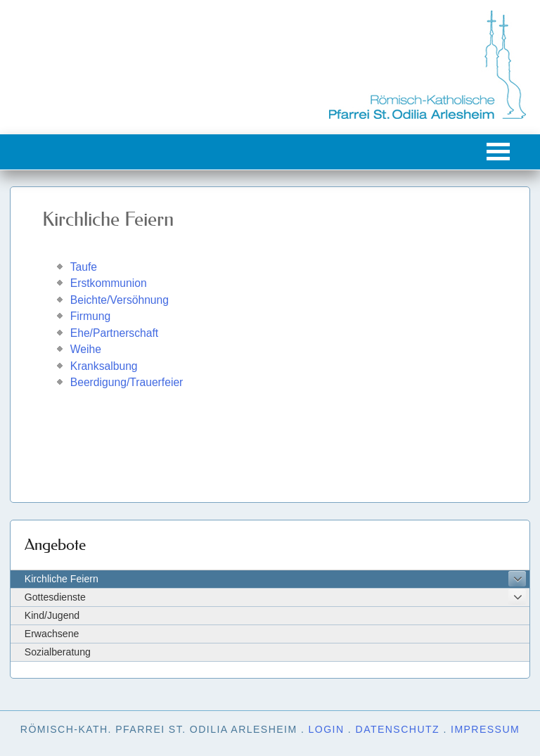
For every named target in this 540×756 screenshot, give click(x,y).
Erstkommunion (109, 283)
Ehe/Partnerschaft (114, 333)
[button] (498, 152)
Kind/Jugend (52, 615)
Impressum (485, 729)
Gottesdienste (55, 597)
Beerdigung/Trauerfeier (127, 382)
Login (327, 729)
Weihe (86, 349)
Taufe (84, 267)
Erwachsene (52, 634)
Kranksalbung (104, 366)
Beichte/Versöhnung (120, 300)
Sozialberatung (58, 652)
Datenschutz (398, 729)
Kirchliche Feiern (62, 579)
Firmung (90, 316)
